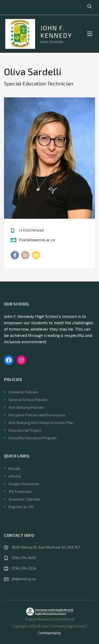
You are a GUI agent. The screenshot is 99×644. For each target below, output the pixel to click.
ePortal (15, 476)
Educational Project (25, 430)
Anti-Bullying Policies (26, 407)
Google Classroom (24, 484)
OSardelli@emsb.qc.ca (37, 240)
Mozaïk (14, 468)
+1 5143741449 (31, 230)
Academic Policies (23, 392)
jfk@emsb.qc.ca (24, 579)
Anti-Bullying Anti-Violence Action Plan (41, 423)
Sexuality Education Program (32, 438)
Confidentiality (49, 633)
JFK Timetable (20, 491)
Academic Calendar (24, 499)
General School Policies (28, 400)
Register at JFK (21, 507)
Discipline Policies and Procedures (37, 415)
